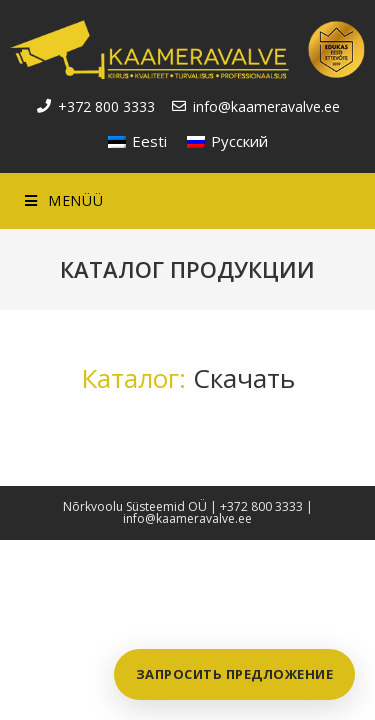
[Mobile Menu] (64, 201)
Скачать (244, 378)
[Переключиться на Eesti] (137, 141)
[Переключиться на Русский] (227, 141)
